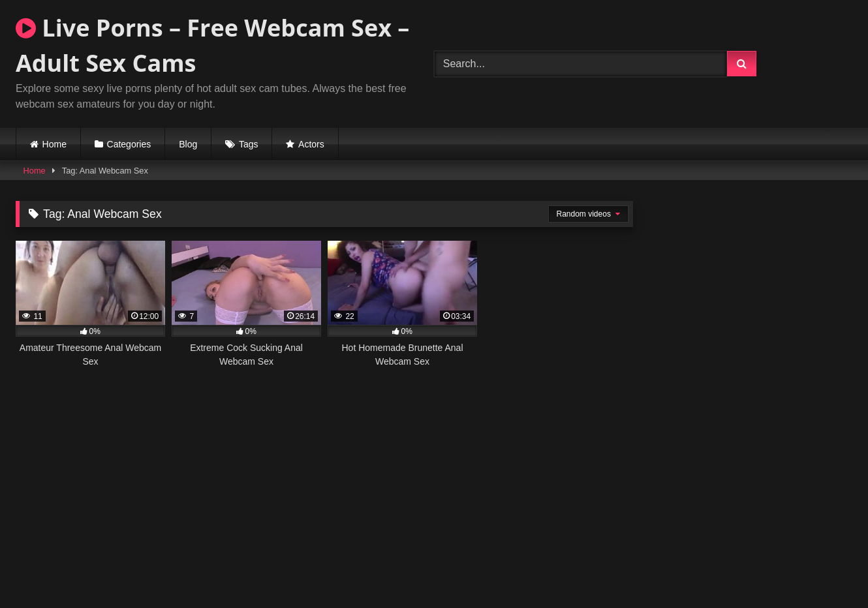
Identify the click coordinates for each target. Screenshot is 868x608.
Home (54, 144)
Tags (249, 144)
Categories (129, 144)
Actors (311, 144)
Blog (188, 144)
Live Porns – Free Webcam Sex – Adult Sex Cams (212, 45)
